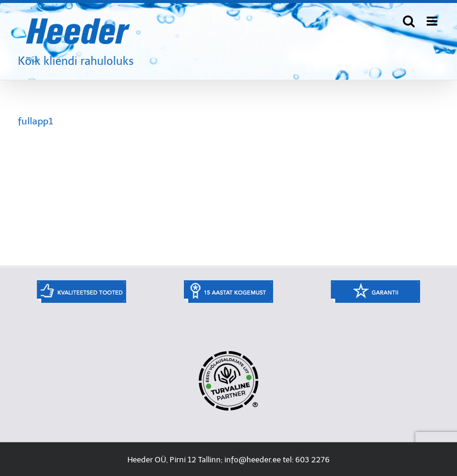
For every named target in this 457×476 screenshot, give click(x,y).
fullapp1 (35, 121)
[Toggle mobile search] (409, 21)
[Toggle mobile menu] (433, 21)
